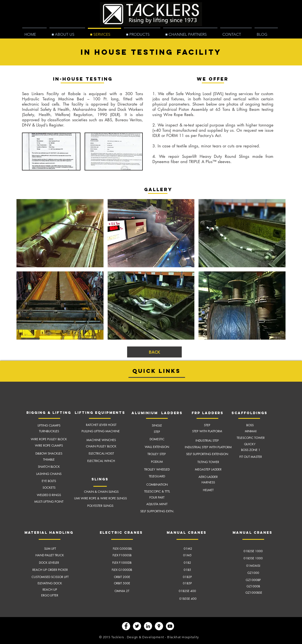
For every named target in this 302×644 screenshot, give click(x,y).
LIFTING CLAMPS (49, 425)
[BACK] (154, 352)
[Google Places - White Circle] (159, 626)
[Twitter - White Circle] (137, 626)
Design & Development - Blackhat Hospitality (163, 637)
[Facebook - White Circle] (126, 626)
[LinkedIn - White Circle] (148, 626)
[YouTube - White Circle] (170, 626)
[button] (51, 152)
